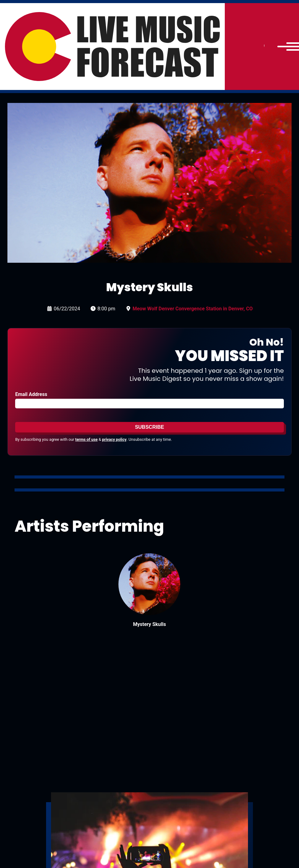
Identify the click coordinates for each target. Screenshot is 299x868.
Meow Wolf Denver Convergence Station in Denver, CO (193, 309)
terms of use (86, 439)
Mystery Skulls (149, 624)
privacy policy (114, 439)
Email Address (31, 394)
